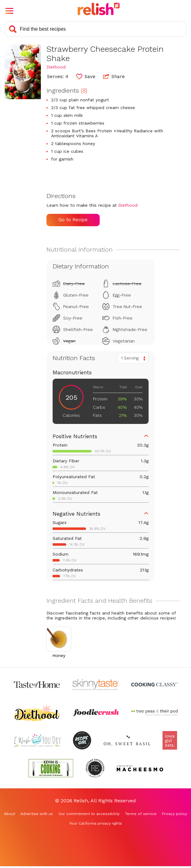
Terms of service (141, 814)
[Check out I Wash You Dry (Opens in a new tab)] (37, 740)
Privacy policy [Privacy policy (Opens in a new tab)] (174, 814)
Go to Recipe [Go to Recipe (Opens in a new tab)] (73, 220)
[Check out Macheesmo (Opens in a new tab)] (140, 768)
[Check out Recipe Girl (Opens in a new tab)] (82, 740)
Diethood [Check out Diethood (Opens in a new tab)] (56, 67)
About (10, 814)
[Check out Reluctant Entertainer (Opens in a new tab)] (95, 768)
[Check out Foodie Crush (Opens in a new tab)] (96, 712)
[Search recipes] (95, 29)
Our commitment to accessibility (89, 814)
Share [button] (114, 76)
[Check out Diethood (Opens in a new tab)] (37, 712)
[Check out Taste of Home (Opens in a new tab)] (37, 685)
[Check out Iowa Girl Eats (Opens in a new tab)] (170, 740)
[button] (9, 11)
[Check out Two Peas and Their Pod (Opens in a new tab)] (154, 712)
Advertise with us (37, 814)
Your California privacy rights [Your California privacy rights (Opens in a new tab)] (96, 823)
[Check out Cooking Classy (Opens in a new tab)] (154, 685)
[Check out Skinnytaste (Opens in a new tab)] (96, 685)
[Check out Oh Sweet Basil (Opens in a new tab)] (127, 740)
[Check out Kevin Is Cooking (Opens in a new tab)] (51, 768)
